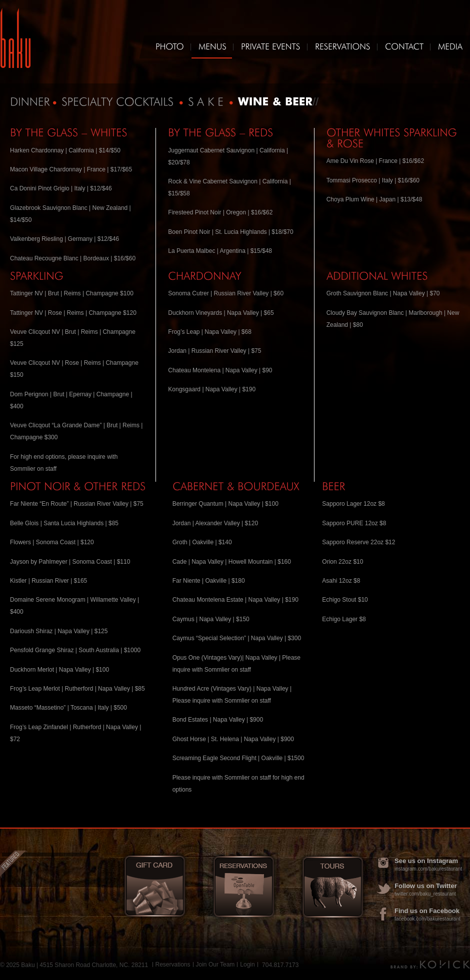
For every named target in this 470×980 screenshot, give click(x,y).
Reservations (173, 965)
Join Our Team (215, 965)
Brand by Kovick (430, 964)
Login (247, 965)
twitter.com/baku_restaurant (425, 894)
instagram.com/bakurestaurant (428, 869)
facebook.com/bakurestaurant (427, 919)
